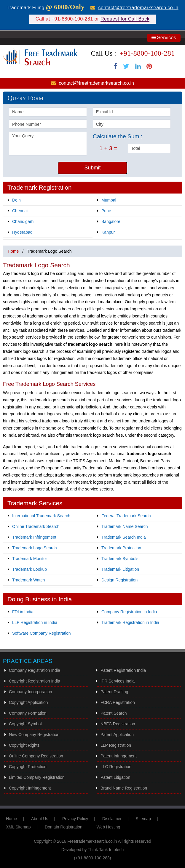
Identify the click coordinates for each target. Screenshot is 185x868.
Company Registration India (35, 670)
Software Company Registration (42, 633)
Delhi (17, 200)
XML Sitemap (18, 827)
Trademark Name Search (125, 526)
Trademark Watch (28, 580)
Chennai (20, 211)
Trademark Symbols (120, 559)
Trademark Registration (40, 187)
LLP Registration (116, 745)
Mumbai (109, 200)
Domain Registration (64, 827)
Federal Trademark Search (126, 516)
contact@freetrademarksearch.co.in (138, 8)
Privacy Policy (75, 819)
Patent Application (117, 735)
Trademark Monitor (30, 559)
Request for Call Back (125, 19)
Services (164, 38)
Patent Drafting (114, 692)
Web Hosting (108, 827)
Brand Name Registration (124, 788)
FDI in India (23, 612)
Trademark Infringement (34, 537)
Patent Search (114, 713)
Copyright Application (28, 702)
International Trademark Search (41, 516)
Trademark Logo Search (34, 548)
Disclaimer (112, 819)
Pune (106, 211)
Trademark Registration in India (130, 622)
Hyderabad (22, 232)
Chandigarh (23, 221)
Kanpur (108, 232)
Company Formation (28, 713)
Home (13, 251)
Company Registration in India (129, 612)
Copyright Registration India (35, 681)
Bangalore (111, 221)
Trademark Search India (124, 537)
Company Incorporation (31, 692)
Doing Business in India (40, 599)
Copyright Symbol (25, 724)
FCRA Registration (118, 702)
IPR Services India (118, 681)
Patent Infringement (119, 756)
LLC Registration (116, 767)
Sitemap (143, 819)
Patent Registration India (123, 670)
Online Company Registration (36, 756)
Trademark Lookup (29, 569)
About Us (40, 819)
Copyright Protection (28, 767)
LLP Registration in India (35, 622)
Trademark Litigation (120, 569)
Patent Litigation (115, 777)
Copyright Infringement (30, 788)
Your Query (48, 144)
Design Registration (119, 580)
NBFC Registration (118, 724)
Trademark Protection (121, 548)
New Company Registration (34, 735)
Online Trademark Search (36, 526)
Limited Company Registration (37, 777)
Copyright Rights (24, 745)
